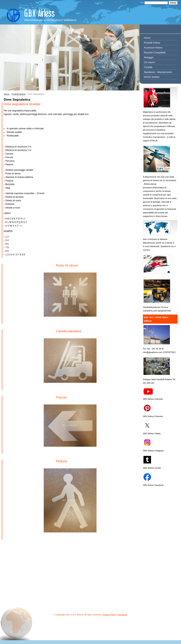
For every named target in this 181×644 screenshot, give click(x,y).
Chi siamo (149, 62)
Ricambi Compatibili (155, 52)
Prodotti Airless (19, 94)
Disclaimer (122, 615)
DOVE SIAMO (152, 77)
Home (7, 94)
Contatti (148, 67)
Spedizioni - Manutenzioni (158, 72)
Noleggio (149, 57)
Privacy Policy (109, 615)
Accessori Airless (153, 48)
